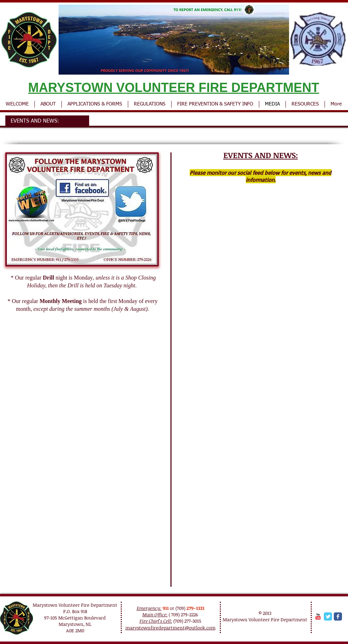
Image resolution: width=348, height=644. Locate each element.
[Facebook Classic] (338, 616)
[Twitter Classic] (328, 616)
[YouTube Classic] (318, 616)
